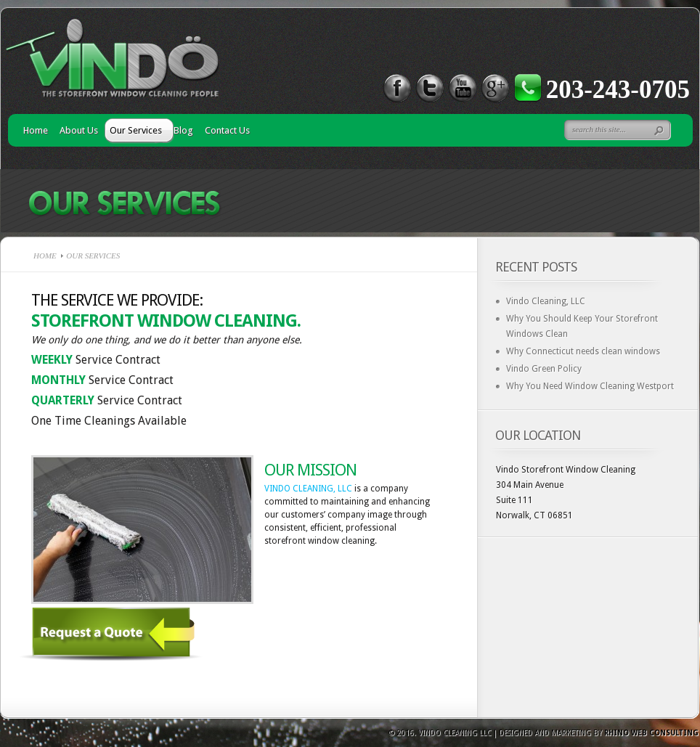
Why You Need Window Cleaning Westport (590, 386)
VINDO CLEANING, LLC (308, 489)
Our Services (136, 130)
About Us (79, 130)
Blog (183, 130)
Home (36, 130)
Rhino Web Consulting (651, 733)
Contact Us (227, 130)
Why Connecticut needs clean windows (583, 351)
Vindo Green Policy (544, 369)
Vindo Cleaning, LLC (546, 301)
